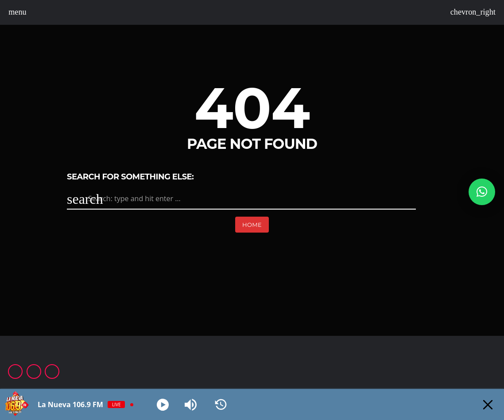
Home (252, 225)
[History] (221, 405)
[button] (482, 192)
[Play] (163, 405)
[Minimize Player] (488, 405)
